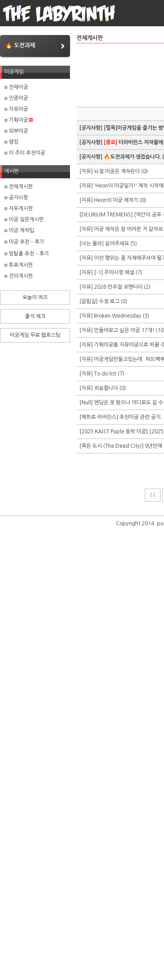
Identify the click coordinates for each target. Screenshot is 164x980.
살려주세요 (117, 244)
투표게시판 (19, 265)
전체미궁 (16, 87)
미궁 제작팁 (19, 230)
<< (153, 495)
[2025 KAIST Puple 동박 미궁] (114, 432)
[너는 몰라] (92, 244)
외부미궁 (16, 131)
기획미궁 (19, 120)
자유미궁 (16, 109)
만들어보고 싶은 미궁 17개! (124, 330)
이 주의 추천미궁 (25, 153)
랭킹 (11, 142)
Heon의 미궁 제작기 (116, 200)
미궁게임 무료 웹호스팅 (35, 335)
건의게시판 (19, 276)
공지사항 (16, 198)
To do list (105, 374)
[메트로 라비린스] (99, 417)
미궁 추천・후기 (24, 242)
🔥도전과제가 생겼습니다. (132, 157)
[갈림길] (89, 301)
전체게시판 (19, 187)
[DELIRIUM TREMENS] (106, 215)
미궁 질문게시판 (24, 219)
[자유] (87, 171)
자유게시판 (19, 209)
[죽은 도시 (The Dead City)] (112, 446)
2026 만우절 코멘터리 (118, 287)
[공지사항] (91, 128)
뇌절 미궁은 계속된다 (117, 171)
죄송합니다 (107, 388)
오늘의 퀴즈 (35, 297)
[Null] (87, 403)
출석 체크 (35, 316)
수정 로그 (109, 301)
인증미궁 (16, 98)
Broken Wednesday (118, 316)
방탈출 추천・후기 (27, 254)
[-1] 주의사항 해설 (114, 272)
